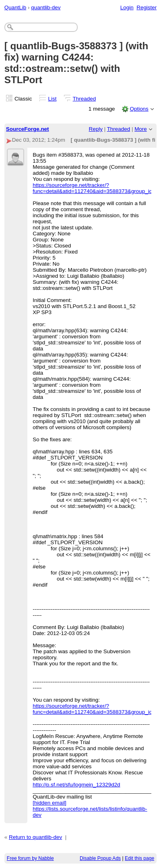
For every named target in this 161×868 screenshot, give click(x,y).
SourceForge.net (28, 129)
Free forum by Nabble (30, 858)
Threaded (85, 99)
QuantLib (15, 7)
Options (139, 109)
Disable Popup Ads (100, 858)
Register (147, 7)
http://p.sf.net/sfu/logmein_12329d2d (76, 785)
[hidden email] (50, 803)
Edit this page (139, 858)
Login (127, 7)
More (141, 129)
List (53, 99)
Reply (96, 129)
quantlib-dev (46, 7)
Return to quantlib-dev (35, 837)
